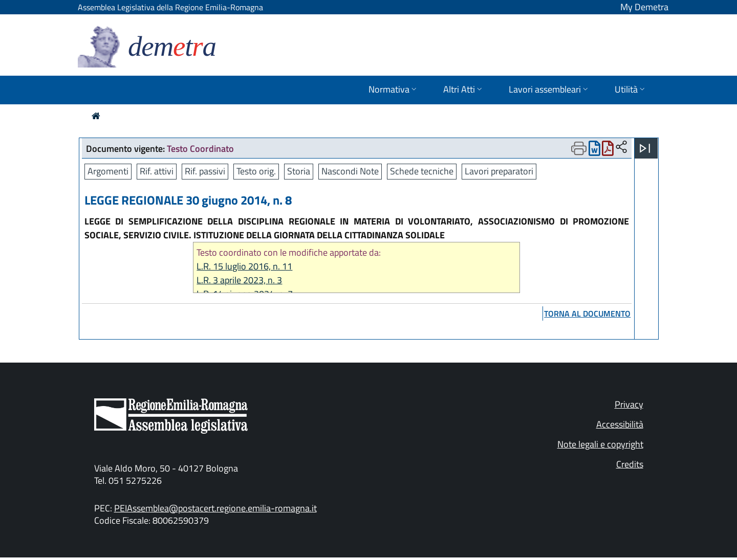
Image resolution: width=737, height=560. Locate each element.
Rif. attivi (157, 171)
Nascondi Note (350, 171)
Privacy (629, 404)
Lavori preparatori (499, 171)
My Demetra (644, 7)
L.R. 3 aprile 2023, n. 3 (239, 280)
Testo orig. (256, 171)
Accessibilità (620, 424)
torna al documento (587, 313)
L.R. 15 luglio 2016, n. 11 (244, 266)
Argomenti (108, 171)
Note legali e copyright (600, 444)
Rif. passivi (205, 171)
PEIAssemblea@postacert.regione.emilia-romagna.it (215, 508)
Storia (299, 171)
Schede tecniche (422, 171)
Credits (630, 464)
